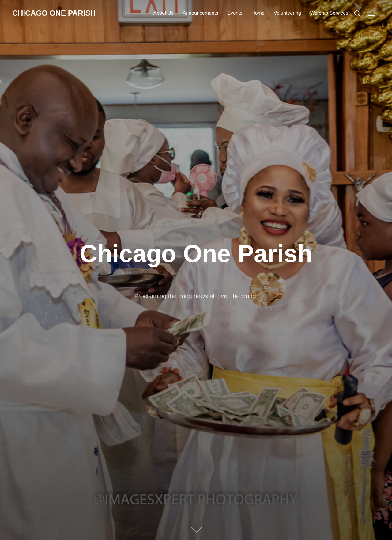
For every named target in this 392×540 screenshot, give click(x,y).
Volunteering (287, 13)
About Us (164, 13)
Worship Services (329, 13)
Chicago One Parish (57, 13)
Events (235, 13)
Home (258, 13)
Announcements (201, 13)
